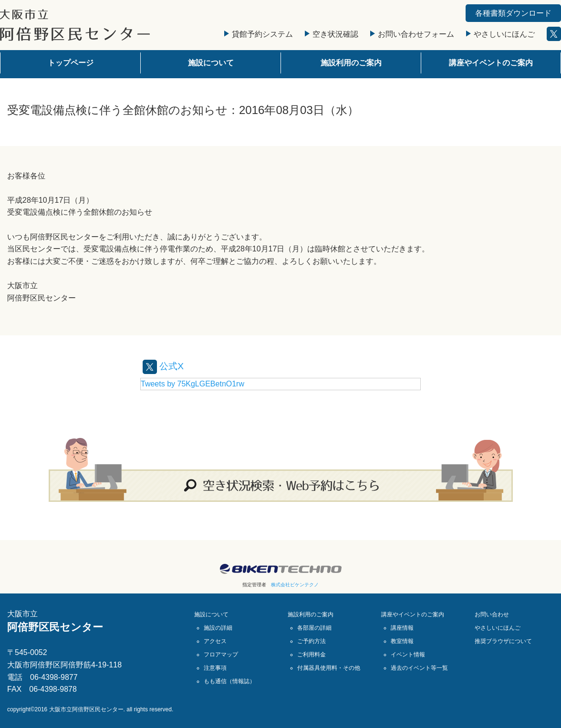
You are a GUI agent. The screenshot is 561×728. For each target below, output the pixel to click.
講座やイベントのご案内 (491, 63)
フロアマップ (221, 655)
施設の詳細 (218, 628)
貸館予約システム (259, 34)
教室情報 (402, 641)
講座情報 (402, 628)
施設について (211, 63)
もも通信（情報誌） (229, 681)
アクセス (215, 641)
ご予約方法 (312, 641)
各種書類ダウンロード (513, 13)
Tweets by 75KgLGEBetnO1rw (192, 384)
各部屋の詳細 (314, 628)
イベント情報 (408, 655)
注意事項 (215, 668)
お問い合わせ (492, 614)
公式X (164, 366)
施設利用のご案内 (351, 63)
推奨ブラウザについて (503, 641)
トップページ (71, 63)
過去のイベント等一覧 (419, 668)
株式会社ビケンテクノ (295, 585)
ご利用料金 (312, 655)
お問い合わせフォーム (412, 34)
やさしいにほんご (500, 34)
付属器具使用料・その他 (329, 668)
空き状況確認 (332, 34)
